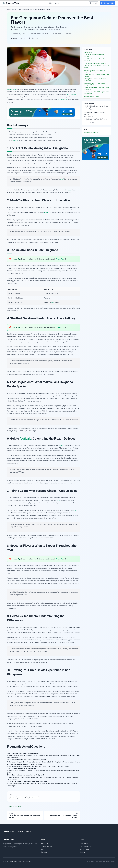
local (52, 132)
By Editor (69, 34)
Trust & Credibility (47, 846)
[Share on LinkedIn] (33, 38)
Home (9, 10)
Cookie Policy (84, 849)
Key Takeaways (88, 52)
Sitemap (82, 852)
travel (12, 797)
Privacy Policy (85, 843)
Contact (44, 852)
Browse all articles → (14, 806)
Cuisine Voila (11, 3)
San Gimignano (12, 89)
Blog (51, 3)
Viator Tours (61, 259)
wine (46, 212)
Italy (25, 797)
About (57, 3)
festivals (16, 140)
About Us (45, 843)
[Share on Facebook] (29, 38)
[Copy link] (37, 38)
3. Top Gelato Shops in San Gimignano (95, 63)
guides (19, 797)
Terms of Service (86, 846)
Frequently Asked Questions (92, 96)
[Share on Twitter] (25, 38)
